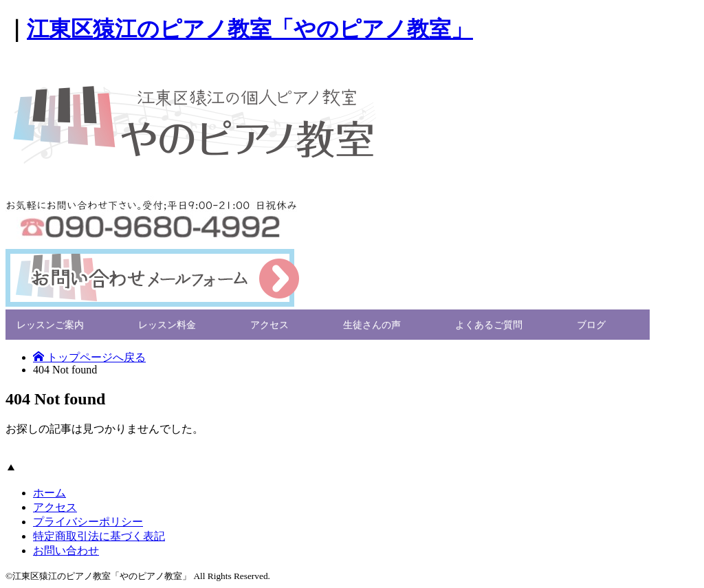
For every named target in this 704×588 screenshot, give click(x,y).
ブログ (591, 324)
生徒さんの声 (372, 324)
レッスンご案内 (50, 324)
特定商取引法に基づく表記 (99, 536)
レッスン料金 (167, 324)
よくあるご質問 (489, 324)
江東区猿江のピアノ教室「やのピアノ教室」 (250, 29)
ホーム (49, 493)
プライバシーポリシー (88, 522)
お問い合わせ (66, 551)
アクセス (269, 324)
